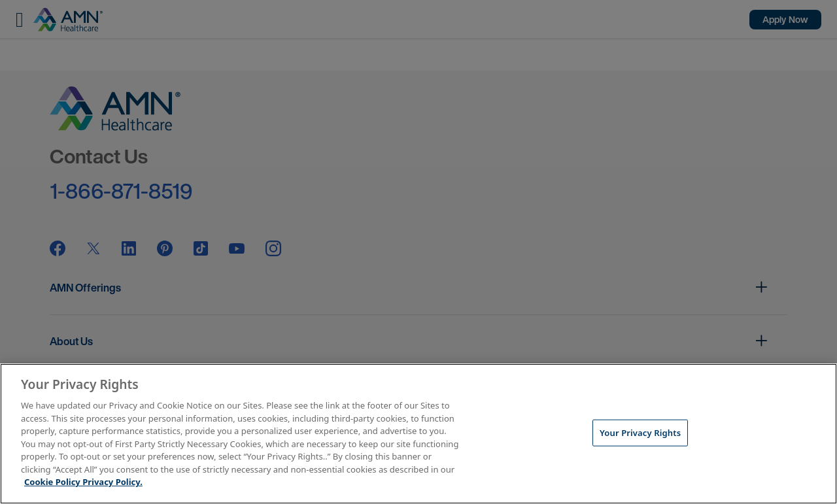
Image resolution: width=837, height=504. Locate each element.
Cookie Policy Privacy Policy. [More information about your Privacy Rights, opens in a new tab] (83, 482)
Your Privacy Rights (640, 432)
